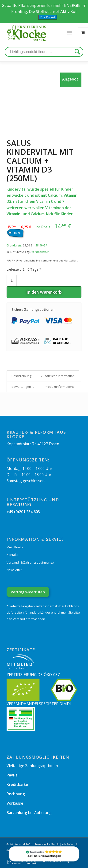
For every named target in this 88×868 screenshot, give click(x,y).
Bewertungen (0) (23, 387)
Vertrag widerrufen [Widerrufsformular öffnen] (28, 592)
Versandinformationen (29, 619)
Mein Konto (15, 547)
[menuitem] (14, 863)
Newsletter (14, 570)
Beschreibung (21, 376)
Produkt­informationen (61, 387)
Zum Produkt (48, 17)
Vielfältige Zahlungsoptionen (32, 766)
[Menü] (70, 33)
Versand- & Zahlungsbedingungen (31, 562)
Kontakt (12, 555)
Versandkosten (40, 252)
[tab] (21, 376)
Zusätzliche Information (58, 376)
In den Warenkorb (44, 292)
